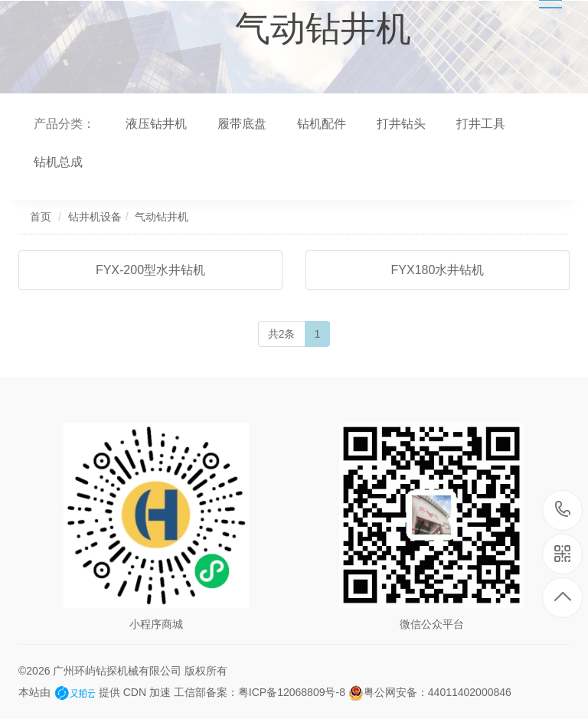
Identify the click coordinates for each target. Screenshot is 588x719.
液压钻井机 (156, 124)
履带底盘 (242, 124)
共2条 (282, 334)
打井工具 (481, 124)
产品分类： (64, 124)
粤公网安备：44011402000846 (430, 692)
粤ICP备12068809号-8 (292, 692)
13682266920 (563, 510)
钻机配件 (322, 124)
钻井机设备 (95, 217)
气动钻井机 (162, 217)
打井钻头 (401, 124)
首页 (41, 217)
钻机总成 (58, 162)
